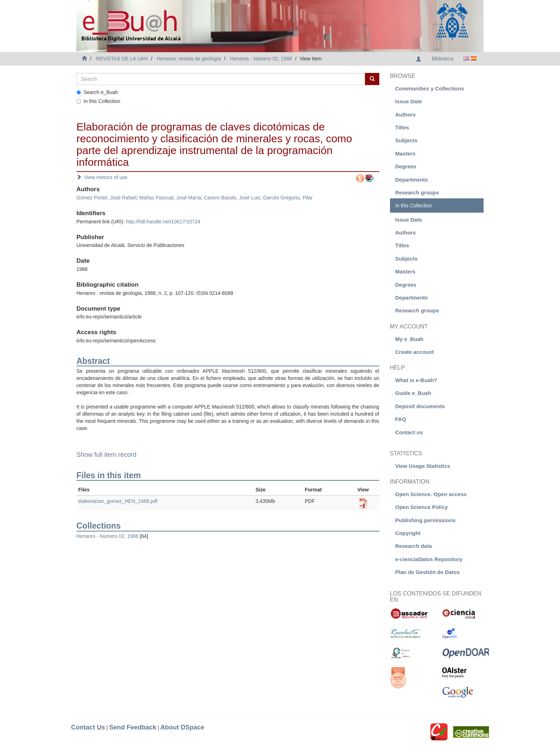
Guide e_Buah (413, 393)
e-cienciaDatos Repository (429, 559)
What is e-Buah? (416, 380)
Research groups (417, 192)
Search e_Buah (97, 92)
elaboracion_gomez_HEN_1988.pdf (118, 501)
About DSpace (182, 727)
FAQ (401, 419)
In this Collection (98, 101)
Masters (406, 154)
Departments (412, 180)
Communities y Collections (430, 88)
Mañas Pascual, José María (170, 198)
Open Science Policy (422, 507)
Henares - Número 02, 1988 (261, 59)
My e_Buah (409, 339)
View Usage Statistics (423, 466)
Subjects (407, 140)
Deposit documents (420, 406)
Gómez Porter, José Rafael (106, 198)
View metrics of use (102, 177)
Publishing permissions (426, 520)
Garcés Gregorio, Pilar (288, 198)
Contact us (409, 432)
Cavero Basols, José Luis (232, 198)
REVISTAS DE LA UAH (122, 59)
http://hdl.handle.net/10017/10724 (163, 222)
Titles (402, 127)
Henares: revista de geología (189, 59)
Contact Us (88, 727)
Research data (414, 546)
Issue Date (409, 101)
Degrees (406, 166)
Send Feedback (132, 727)
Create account (415, 352)
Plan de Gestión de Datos (428, 572)
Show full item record (106, 455)
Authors (406, 115)
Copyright (408, 533)
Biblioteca (443, 59)
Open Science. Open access (431, 494)
